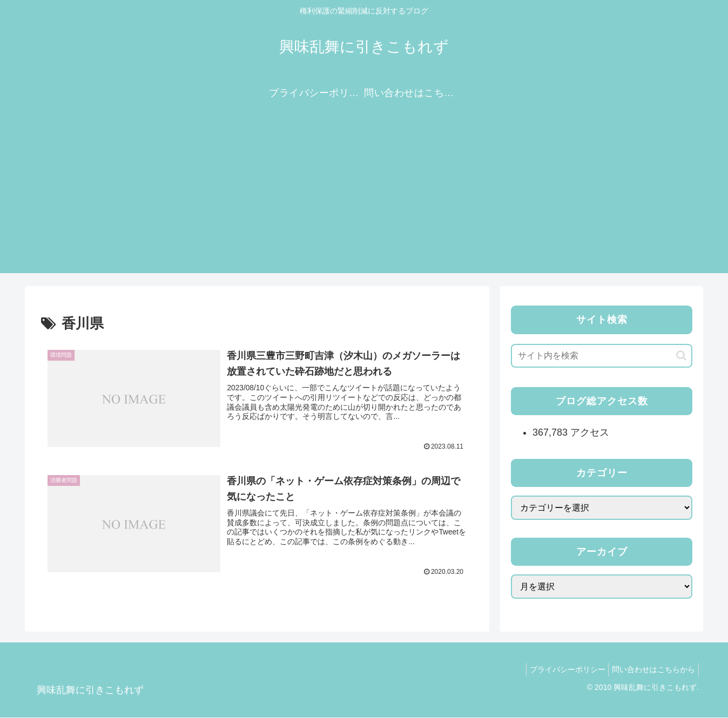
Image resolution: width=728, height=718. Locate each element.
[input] (602, 356)
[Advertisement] (364, 198)
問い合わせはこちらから (651, 670)
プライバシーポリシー (561, 670)
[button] (681, 355)
